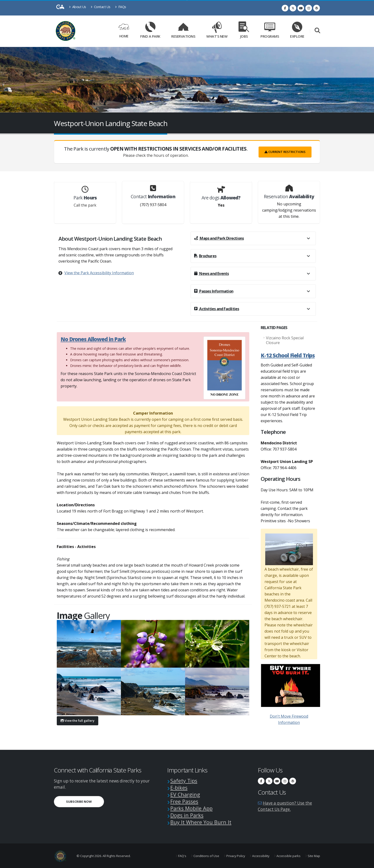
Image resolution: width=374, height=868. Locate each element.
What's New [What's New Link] (217, 31)
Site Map (314, 856)
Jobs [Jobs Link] (244, 31)
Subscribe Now (79, 802)
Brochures (205, 256)
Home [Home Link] (124, 31)
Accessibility (260, 856)
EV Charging (185, 794)
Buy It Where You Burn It (201, 822)
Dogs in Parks (187, 815)
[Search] (317, 31)
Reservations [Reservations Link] (183, 31)
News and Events (211, 274)
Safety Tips (184, 781)
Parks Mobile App (191, 808)
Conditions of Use (206, 856)
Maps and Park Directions (219, 238)
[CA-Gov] (60, 8)
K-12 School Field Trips (288, 355)
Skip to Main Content (187, 0)
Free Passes (184, 801)
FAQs (121, 7)
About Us (78, 7)
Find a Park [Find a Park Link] (150, 31)
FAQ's (182, 856)
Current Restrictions (285, 152)
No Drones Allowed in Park (93, 339)
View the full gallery (78, 721)
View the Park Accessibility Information (99, 273)
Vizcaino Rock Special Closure (285, 340)
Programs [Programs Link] (270, 31)
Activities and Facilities (217, 309)
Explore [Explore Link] (297, 31)
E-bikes (179, 788)
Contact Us (101, 7)
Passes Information (214, 291)
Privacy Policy (235, 856)
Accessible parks (288, 856)
